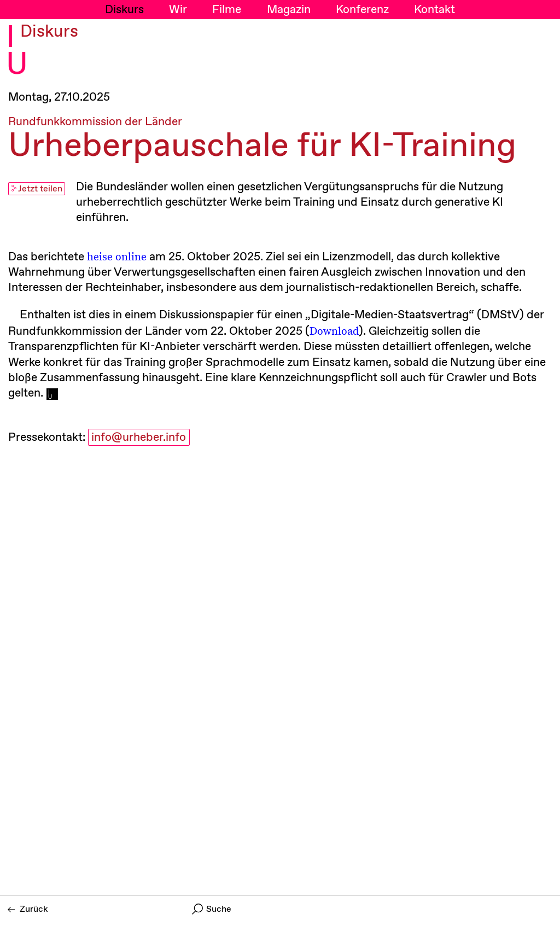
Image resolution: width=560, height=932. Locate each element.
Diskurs (124, 10)
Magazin (289, 10)
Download (334, 330)
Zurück (28, 909)
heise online (117, 256)
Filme (227, 10)
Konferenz (362, 10)
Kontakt (434, 10)
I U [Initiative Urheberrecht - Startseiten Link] (17, 52)
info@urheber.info (139, 438)
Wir (178, 10)
